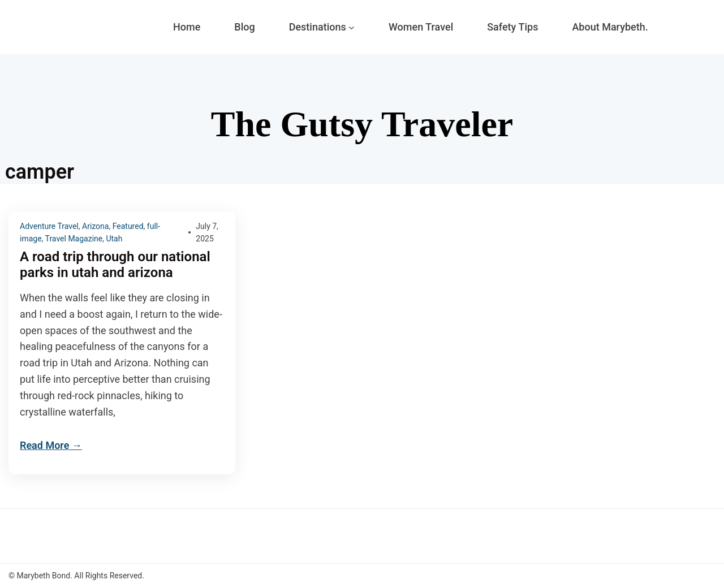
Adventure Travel (49, 226)
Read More (44, 445)
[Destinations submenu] (352, 27)
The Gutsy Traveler (362, 124)
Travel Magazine (74, 239)
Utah (114, 239)
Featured (128, 226)
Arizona (95, 226)
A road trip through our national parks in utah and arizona (115, 265)
